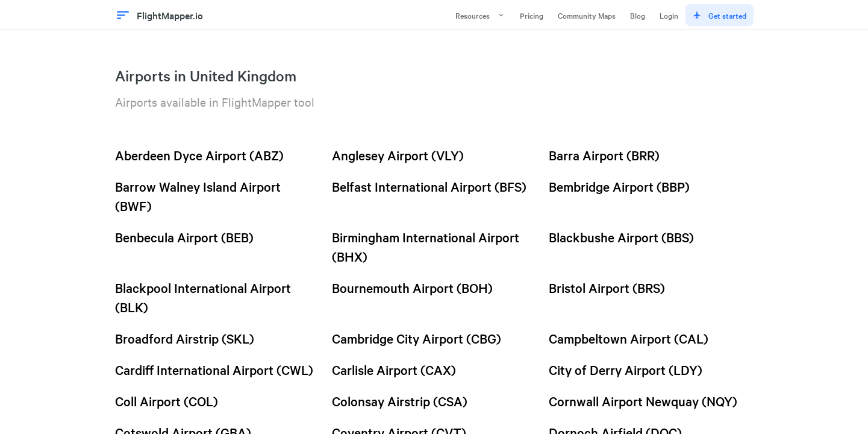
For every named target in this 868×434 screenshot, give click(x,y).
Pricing (532, 15)
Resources (480, 15)
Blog (638, 15)
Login (669, 15)
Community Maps (587, 15)
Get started (720, 15)
